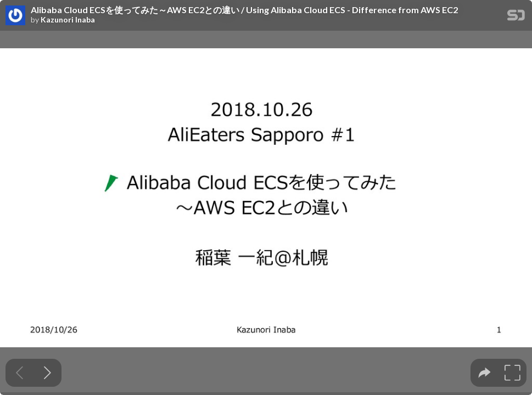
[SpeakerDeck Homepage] (516, 17)
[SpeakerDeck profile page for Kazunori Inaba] (15, 16)
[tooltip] (485, 373)
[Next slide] (47, 373)
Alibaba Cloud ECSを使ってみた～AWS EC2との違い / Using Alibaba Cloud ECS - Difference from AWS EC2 (244, 10)
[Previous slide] (19, 373)
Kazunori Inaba (68, 20)
